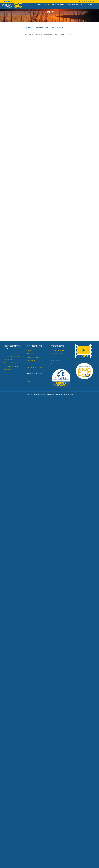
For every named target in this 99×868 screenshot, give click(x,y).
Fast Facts (31, 834)
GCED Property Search (58, 821)
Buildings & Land (56, 824)
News (29, 852)
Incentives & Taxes (34, 828)
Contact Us (31, 848)
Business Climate (58, 4)
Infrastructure (32, 831)
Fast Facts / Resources (11, 837)
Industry (30, 821)
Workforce (31, 824)
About (47, 4)
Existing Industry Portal (35, 838)
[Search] (96, 4)
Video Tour (7, 840)
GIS (52, 828)
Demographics (9, 830)
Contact (90, 4)
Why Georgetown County (12, 827)
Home (40, 4)
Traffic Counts (56, 831)
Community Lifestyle (10, 833)
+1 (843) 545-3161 (90, 2)
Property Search (72, 4)
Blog (83, 4)
